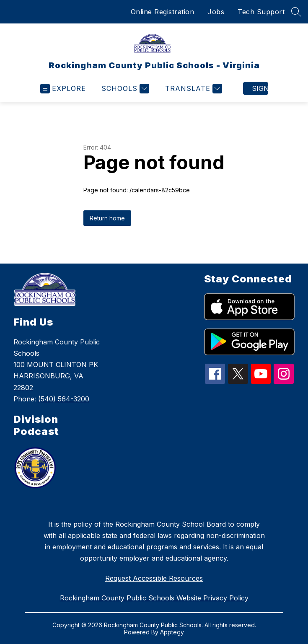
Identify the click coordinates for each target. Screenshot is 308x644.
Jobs (216, 12)
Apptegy (172, 632)
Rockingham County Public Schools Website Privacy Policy (154, 598)
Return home (107, 218)
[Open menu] (63, 89)
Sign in (260, 88)
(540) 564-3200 (64, 399)
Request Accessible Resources (154, 578)
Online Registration (163, 12)
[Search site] (296, 12)
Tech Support (261, 12)
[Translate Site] (193, 89)
